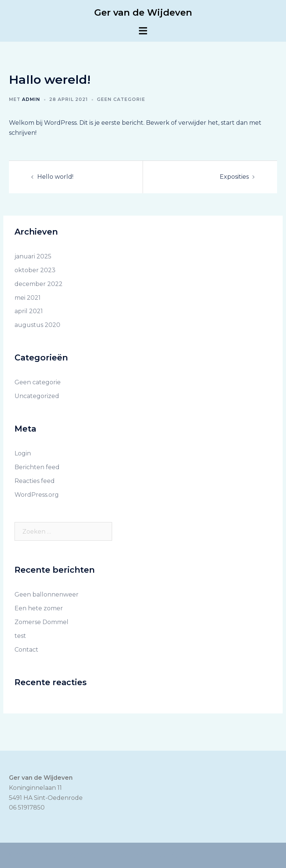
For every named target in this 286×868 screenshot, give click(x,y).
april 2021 (29, 311)
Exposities (234, 177)
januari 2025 (33, 256)
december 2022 (39, 284)
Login (23, 453)
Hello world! (55, 177)
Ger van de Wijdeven (143, 12)
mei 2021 (28, 298)
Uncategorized (37, 396)
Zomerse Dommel (42, 622)
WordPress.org (37, 495)
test (20, 636)
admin (31, 99)
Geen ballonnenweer (47, 594)
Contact (26, 650)
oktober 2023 (35, 270)
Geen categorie (121, 99)
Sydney (182, 855)
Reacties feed (35, 481)
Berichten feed (37, 467)
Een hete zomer (39, 608)
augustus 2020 (37, 325)
